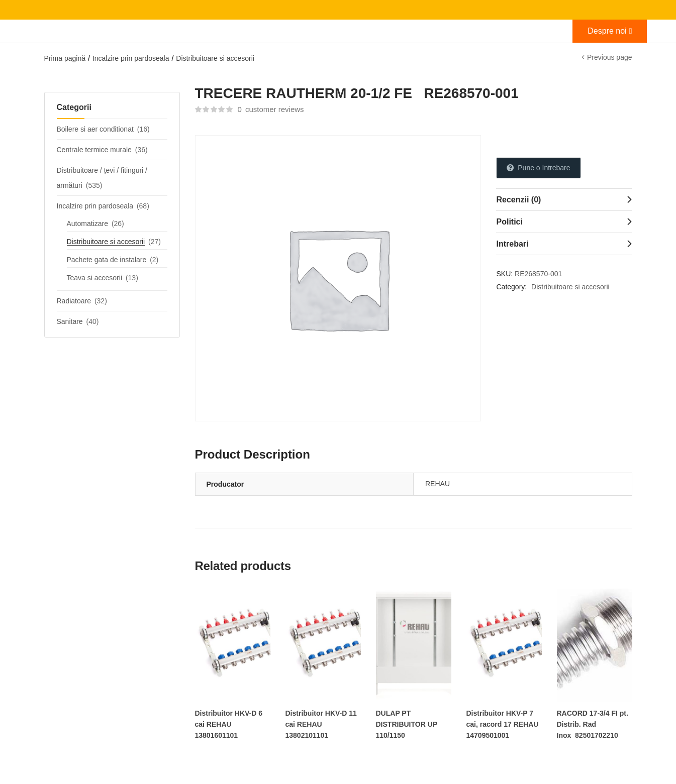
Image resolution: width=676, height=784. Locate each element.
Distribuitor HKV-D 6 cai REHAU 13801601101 (229, 724)
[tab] (564, 199)
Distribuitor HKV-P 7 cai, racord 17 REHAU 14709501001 (503, 724)
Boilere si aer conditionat (95, 129)
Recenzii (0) (518, 200)
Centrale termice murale (94, 150)
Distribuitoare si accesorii (215, 58)
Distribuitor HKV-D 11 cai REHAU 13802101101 (321, 724)
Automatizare (87, 223)
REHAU (438, 484)
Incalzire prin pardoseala (131, 58)
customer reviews (270, 109)
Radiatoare (74, 301)
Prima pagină (65, 58)
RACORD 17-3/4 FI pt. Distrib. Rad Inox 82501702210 (593, 724)
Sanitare (70, 321)
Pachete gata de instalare (107, 260)
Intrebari (512, 244)
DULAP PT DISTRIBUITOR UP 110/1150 (407, 724)
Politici (509, 222)
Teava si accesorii (95, 278)
